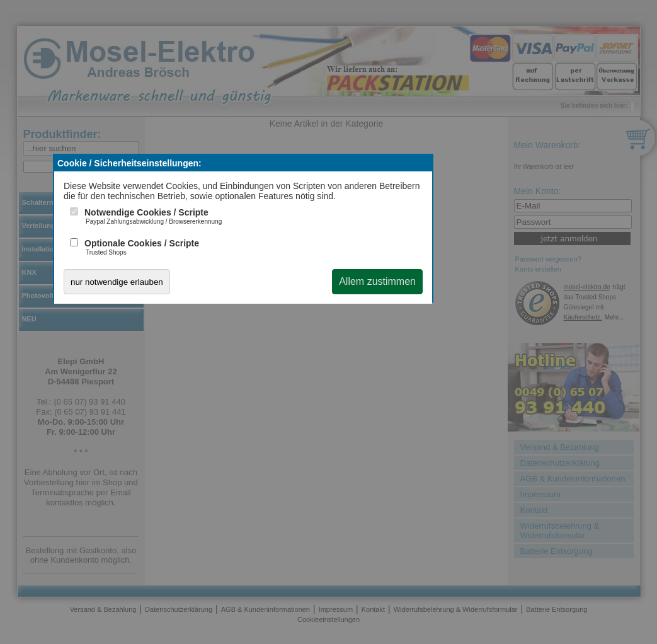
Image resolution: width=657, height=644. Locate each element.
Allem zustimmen (377, 281)
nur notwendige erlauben (117, 282)
